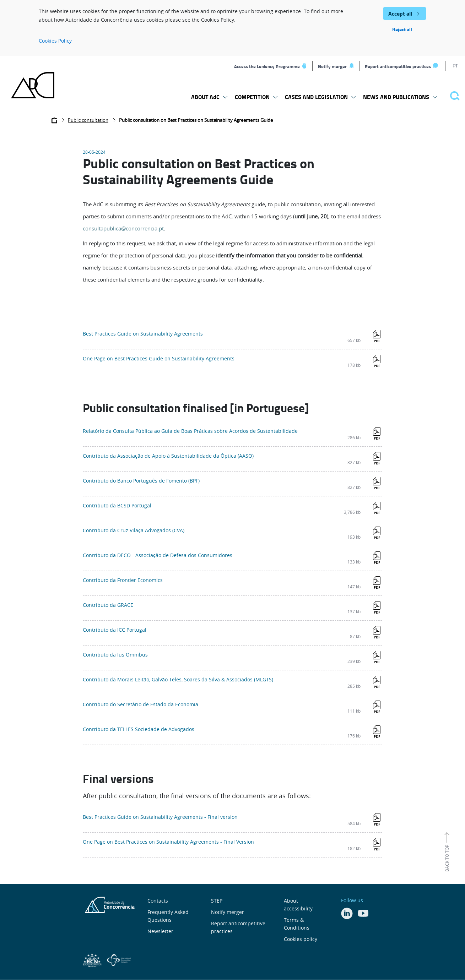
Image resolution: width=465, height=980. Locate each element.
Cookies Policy (55, 41)
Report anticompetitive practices (398, 66)
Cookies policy (301, 939)
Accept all (400, 13)
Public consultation (88, 120)
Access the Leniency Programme (267, 66)
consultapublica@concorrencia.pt (123, 228)
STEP (217, 901)
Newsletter (160, 931)
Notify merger (332, 66)
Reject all (402, 29)
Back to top (447, 858)
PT (455, 66)
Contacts (158, 901)
